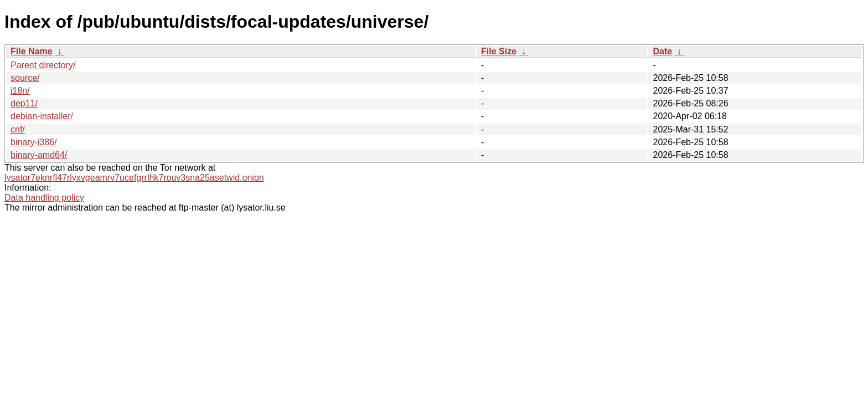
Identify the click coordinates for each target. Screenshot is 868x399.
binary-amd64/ (39, 155)
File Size (499, 51)
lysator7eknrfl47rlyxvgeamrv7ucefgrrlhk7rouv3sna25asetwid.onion (134, 178)
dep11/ (24, 103)
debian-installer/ (42, 116)
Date (662, 51)
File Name (32, 51)
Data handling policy (44, 198)
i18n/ (20, 91)
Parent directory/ (43, 65)
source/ (25, 78)
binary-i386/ (34, 142)
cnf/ (18, 129)
